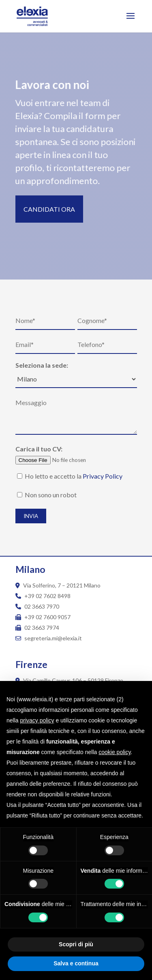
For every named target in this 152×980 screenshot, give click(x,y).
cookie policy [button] (115, 752)
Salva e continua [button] (76, 963)
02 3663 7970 (42, 606)
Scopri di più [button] (76, 944)
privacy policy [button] (37, 720)
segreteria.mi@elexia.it (49, 638)
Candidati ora (49, 209)
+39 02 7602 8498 (47, 596)
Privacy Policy (103, 476)
